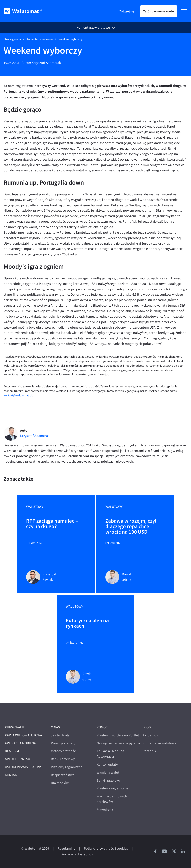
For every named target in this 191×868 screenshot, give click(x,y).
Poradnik (149, 751)
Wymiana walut (108, 772)
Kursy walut (15, 727)
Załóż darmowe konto (159, 11)
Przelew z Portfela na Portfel (118, 735)
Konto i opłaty (107, 765)
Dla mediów (60, 783)
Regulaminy (66, 848)
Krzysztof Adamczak (46, 63)
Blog (147, 727)
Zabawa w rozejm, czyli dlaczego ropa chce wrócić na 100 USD (132, 526)
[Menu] (184, 11)
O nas (55, 727)
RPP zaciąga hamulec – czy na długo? (52, 524)
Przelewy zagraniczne (67, 767)
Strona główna (12, 39)
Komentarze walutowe (93, 27)
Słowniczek (105, 810)
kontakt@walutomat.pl (18, 395)
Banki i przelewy (63, 759)
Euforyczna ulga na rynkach (87, 623)
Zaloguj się (127, 11)
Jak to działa (60, 735)
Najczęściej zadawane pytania (118, 743)
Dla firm (12, 751)
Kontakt (12, 775)
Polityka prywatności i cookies (106, 848)
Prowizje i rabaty (63, 743)
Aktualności (151, 735)
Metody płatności (64, 751)
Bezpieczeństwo (63, 775)
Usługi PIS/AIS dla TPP (23, 767)
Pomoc (102, 727)
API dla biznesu (18, 759)
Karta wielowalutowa (24, 735)
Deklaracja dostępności (78, 854)
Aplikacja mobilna (20, 743)
